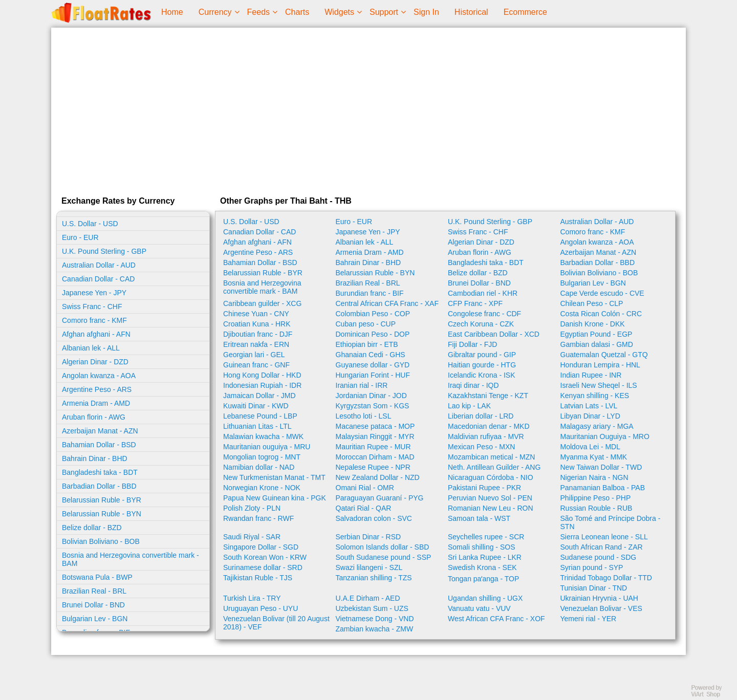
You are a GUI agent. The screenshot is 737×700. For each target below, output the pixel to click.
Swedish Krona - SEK (482, 567)
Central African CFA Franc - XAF (387, 303)
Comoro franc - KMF (94, 320)
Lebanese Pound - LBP (260, 416)
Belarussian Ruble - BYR (102, 500)
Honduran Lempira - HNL (600, 365)
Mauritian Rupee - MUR (373, 447)
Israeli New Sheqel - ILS (599, 385)
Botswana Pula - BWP (97, 577)
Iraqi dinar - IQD (473, 385)
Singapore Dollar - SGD (261, 547)
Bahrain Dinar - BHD (95, 458)
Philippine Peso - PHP (596, 498)
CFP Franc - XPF (475, 303)
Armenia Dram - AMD (96, 403)
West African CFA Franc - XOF (496, 619)
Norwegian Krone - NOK (262, 488)
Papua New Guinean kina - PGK (275, 498)
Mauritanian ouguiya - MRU (267, 447)
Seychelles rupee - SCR (486, 537)
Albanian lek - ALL (91, 348)
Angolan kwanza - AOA (99, 376)
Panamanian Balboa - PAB (603, 488)
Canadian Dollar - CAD (98, 279)
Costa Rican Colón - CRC (601, 314)
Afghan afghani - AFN (96, 334)
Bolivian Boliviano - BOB (101, 541)
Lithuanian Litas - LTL (257, 426)
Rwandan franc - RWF (258, 518)
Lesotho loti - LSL (364, 416)
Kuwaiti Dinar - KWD (256, 406)
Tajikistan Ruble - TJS (258, 578)
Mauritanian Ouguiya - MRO (605, 436)
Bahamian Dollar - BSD (99, 445)
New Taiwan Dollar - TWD (601, 467)
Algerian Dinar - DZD (95, 362)
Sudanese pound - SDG (599, 557)
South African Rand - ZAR (602, 547)
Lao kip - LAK (469, 406)
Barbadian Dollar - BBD (99, 486)
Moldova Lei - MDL (591, 447)
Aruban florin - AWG (94, 417)
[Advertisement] (368, 110)
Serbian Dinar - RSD (368, 537)
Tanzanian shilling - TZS (374, 578)
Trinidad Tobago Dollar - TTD (606, 578)
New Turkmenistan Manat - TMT (274, 477)
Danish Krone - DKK (593, 324)
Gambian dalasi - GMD (597, 344)
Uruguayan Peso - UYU (261, 608)
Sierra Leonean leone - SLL (604, 537)
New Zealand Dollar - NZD (378, 477)
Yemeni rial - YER (589, 619)
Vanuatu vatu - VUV (479, 608)
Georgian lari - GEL (254, 355)
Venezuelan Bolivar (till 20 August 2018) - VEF (276, 623)
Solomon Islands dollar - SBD (383, 547)
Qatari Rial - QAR (364, 508)
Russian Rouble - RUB (597, 508)
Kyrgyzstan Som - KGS (373, 406)
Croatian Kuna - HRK (257, 324)
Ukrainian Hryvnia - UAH (599, 598)
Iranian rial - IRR (362, 385)
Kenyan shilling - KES (595, 396)
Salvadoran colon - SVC (374, 518)
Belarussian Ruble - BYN (102, 514)
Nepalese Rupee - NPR (373, 467)
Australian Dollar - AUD (99, 265)
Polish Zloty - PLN (252, 508)
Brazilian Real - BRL (94, 591)
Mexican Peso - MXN (481, 447)
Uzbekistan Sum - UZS (372, 608)
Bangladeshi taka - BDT (100, 472)
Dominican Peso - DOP (373, 334)
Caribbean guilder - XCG (262, 303)
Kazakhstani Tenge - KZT (488, 396)
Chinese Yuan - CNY (256, 314)
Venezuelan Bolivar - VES (601, 608)
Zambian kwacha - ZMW (375, 629)
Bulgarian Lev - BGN (95, 619)
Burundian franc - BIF (370, 293)
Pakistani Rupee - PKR (484, 488)
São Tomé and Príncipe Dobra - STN (611, 522)
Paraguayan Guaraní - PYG (380, 498)
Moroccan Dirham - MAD (375, 457)
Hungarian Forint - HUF (373, 375)
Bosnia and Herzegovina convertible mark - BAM (131, 559)
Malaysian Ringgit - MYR (375, 436)
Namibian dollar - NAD (259, 467)
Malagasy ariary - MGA (597, 426)
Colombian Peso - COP (373, 314)
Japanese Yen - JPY (94, 293)
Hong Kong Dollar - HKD (262, 375)
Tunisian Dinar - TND (594, 588)
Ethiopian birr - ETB (367, 344)
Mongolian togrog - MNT (262, 457)
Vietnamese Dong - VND (375, 619)
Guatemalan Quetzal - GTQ (604, 355)
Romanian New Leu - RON (491, 508)
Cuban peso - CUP (366, 324)
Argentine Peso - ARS (97, 389)
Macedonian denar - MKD (489, 426)
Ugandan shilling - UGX (485, 598)
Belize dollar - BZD (92, 528)
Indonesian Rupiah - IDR (262, 385)
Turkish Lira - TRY (252, 598)
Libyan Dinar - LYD (590, 416)
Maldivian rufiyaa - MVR (486, 436)
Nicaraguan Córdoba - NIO (491, 477)
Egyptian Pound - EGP (597, 334)
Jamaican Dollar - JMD (259, 396)
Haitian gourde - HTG (482, 365)
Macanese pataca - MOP (375, 426)
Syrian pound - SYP (592, 567)
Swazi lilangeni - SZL (369, 567)
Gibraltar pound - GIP (482, 355)
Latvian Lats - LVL (589, 406)
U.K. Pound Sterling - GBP (104, 251)
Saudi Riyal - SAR (252, 537)
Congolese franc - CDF (484, 314)
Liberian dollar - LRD (481, 416)
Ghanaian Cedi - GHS (371, 355)
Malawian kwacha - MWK (263, 436)
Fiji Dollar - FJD (472, 344)
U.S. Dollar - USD (90, 224)
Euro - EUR (80, 237)
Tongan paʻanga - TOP (483, 579)
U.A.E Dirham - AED (368, 598)
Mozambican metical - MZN (491, 457)
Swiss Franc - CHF (92, 307)
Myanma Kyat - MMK (594, 457)
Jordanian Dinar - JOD (371, 396)
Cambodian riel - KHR (483, 293)
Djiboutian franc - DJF (258, 334)
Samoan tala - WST (479, 518)
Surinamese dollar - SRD (263, 567)
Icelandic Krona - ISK (482, 375)
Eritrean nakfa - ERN (256, 344)
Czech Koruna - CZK (481, 324)
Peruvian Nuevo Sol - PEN (490, 498)
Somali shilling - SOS (482, 547)
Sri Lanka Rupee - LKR (485, 557)
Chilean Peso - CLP (592, 303)
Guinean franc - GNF (256, 365)
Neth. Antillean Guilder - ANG (494, 467)
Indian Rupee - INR (591, 375)
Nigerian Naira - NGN (594, 477)
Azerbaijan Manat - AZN (100, 431)
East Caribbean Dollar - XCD (494, 334)
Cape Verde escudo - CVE (602, 293)
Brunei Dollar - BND (93, 605)
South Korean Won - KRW (265, 557)
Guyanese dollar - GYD (373, 365)
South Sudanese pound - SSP (384, 557)
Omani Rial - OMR (365, 488)
